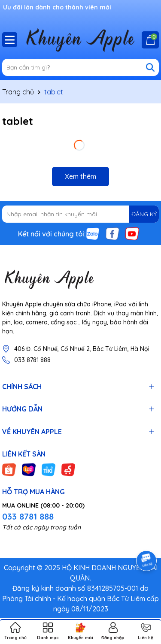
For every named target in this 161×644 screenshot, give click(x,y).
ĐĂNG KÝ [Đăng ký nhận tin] (144, 214)
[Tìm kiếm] (150, 67)
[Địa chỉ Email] (80, 214)
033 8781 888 (32, 360)
